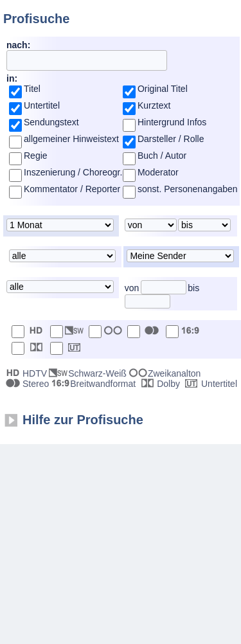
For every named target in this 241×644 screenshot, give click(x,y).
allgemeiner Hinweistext (71, 139)
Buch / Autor (162, 156)
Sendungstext (51, 122)
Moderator (158, 172)
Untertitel (42, 105)
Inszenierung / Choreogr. (73, 172)
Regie (36, 156)
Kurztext (154, 105)
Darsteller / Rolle (171, 139)
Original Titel (163, 89)
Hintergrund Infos (172, 122)
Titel (32, 89)
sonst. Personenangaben (188, 189)
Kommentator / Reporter (72, 189)
